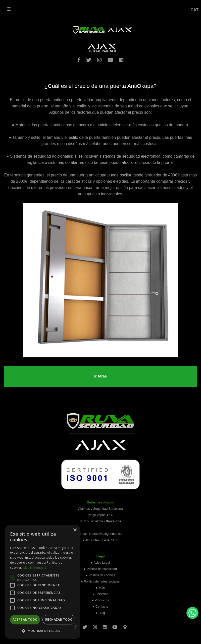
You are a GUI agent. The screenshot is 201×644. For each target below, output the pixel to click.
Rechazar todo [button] (59, 620)
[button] (43, 631)
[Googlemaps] (125, 625)
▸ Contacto (101, 607)
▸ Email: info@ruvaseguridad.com (100, 534)
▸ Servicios (100, 594)
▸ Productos (100, 600)
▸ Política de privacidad (100, 569)
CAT (194, 10)
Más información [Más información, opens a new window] (36, 568)
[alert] (43, 582)
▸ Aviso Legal (101, 563)
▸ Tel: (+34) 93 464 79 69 (100, 540)
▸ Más (100, 588)
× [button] (75, 530)
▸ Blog (100, 613)
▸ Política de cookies (100, 575)
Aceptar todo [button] (25, 620)
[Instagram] (95, 625)
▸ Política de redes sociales (100, 582)
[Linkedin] (105, 625)
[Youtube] (115, 625)
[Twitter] (85, 625)
